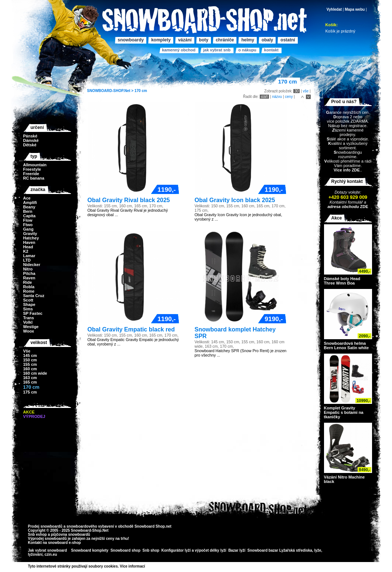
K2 (26, 251)
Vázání (185, 40)
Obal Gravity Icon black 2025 (235, 200)
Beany (29, 207)
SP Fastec (33, 313)
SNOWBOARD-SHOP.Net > (111, 91)
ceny (289, 97)
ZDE (363, 207)
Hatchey (31, 238)
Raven (29, 278)
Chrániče (225, 40)
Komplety (161, 40)
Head (28, 247)
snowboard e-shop (64, 543)
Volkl (28, 322)
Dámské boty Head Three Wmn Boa (342, 281)
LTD (27, 260)
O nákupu (247, 50)
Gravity (30, 234)
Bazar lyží (237, 550)
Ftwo (28, 225)
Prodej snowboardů (46, 526)
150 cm (30, 360)
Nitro (28, 269)
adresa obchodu (343, 207)
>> (148, 566)
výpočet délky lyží (210, 550)
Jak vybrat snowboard (48, 550)
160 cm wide (35, 373)
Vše (27, 351)
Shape (29, 304)
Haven (29, 242)
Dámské (31, 140)
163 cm (30, 378)
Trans (29, 318)
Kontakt (271, 50)
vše (306, 91)
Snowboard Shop (150, 526)
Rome (29, 291)
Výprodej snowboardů (47, 539)
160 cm (30, 369)
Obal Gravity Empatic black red (131, 329)
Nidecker (32, 265)
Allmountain (35, 165)
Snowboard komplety (90, 550)
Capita (30, 216)
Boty (204, 40)
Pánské (30, 136)
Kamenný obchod (179, 50)
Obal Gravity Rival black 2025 (129, 200)
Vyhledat (334, 9)
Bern (28, 211)
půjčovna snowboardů (71, 534)
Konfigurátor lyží (176, 550)
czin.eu (51, 554)
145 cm (30, 355)
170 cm (141, 91)
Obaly (267, 40)
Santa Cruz (34, 296)
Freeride (31, 174)
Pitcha (29, 273)
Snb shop (151, 550)
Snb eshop (38, 534)
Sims (28, 309)
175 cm (30, 392)
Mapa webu (355, 9)
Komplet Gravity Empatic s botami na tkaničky (344, 412)
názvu (277, 97)
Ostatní (288, 40)
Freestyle (32, 169)
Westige (31, 327)
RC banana (34, 178)
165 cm (30, 382)
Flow (28, 220)
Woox (29, 331)
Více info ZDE (347, 170)
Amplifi (30, 202)
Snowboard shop (125, 550)
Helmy (248, 40)
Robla (29, 287)
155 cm (30, 364)
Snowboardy (131, 40)
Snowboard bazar (263, 550)
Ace (27, 198)
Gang (28, 229)
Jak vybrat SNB (217, 50)
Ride (28, 282)
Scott (28, 300)
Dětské (30, 145)
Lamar (29, 256)
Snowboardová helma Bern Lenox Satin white (347, 345)
